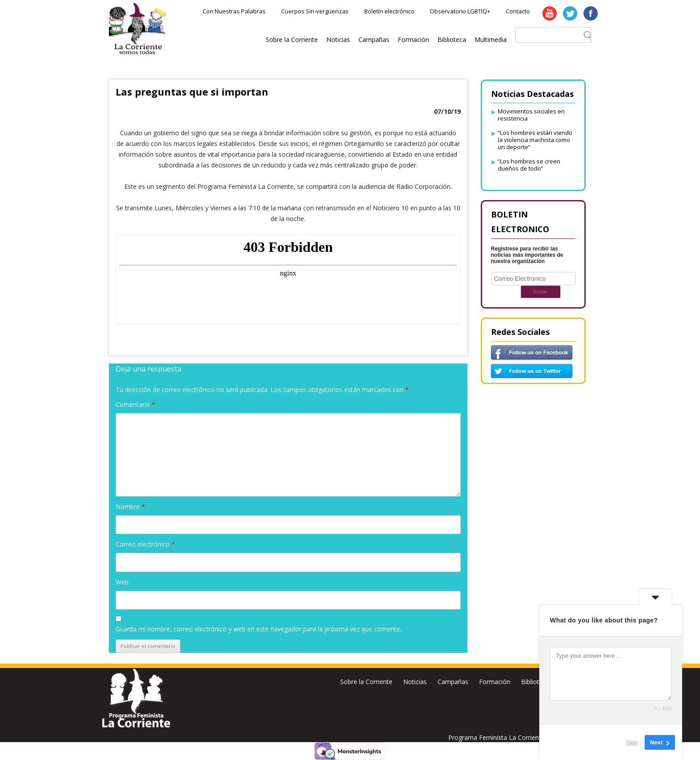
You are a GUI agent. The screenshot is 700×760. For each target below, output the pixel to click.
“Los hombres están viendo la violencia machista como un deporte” (535, 140)
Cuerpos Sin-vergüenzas (315, 11)
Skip (632, 742)
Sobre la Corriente (292, 40)
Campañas (374, 40)
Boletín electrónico (389, 11)
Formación (413, 40)
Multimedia (491, 40)
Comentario (135, 404)
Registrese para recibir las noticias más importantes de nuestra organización (527, 255)
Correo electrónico (145, 544)
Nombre (130, 507)
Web (122, 582)
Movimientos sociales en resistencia (531, 115)
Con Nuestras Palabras (234, 11)
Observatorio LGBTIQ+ (460, 11)
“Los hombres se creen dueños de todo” (529, 165)
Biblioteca (452, 40)
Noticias (338, 40)
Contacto (518, 11)
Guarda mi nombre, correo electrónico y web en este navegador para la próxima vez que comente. (258, 629)
